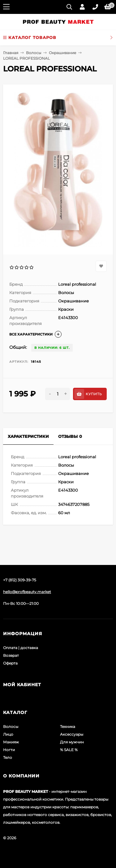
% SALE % (69, 750)
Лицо (8, 734)
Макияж (11, 742)
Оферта (10, 663)
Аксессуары (72, 734)
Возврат (11, 655)
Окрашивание (62, 53)
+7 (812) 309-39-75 (20, 580)
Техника (68, 727)
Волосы (34, 53)
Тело (8, 757)
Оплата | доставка (21, 648)
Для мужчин (72, 742)
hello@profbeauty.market (27, 592)
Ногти (9, 750)
